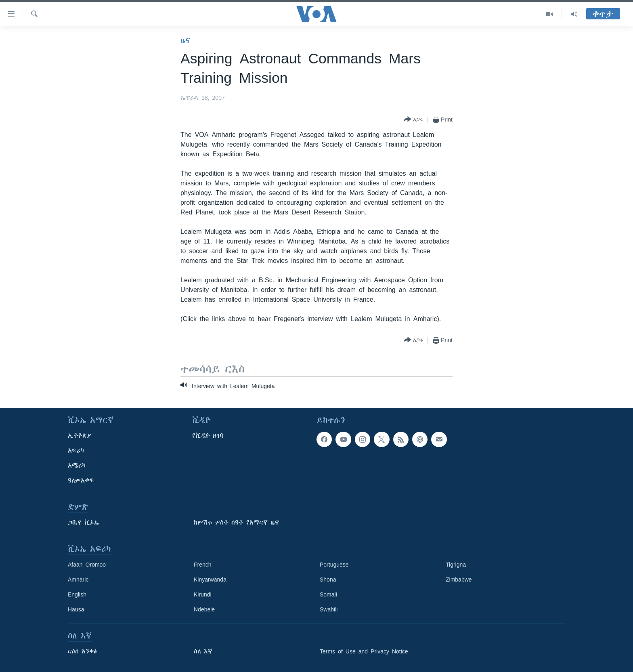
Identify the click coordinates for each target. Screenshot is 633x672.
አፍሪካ (76, 451)
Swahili (329, 609)
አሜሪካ (77, 466)
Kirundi (203, 594)
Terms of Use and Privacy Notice (364, 651)
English (77, 594)
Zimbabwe (459, 580)
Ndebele (204, 609)
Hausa (76, 609)
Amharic (78, 580)
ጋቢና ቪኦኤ (83, 523)
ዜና (185, 40)
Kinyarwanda (210, 580)
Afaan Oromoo (87, 565)
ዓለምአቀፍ (81, 481)
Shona (328, 580)
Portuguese (334, 565)
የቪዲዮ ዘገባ (208, 436)
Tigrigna (456, 565)
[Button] (414, 120)
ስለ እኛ (203, 651)
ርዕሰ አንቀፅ (82, 651)
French (203, 565)
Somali (328, 594)
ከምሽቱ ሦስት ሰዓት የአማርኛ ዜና (236, 523)
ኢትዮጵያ (80, 436)
